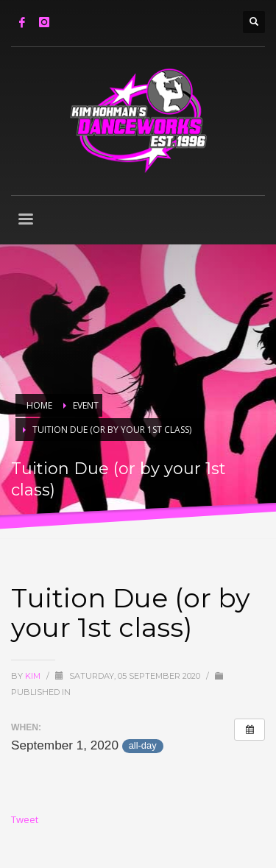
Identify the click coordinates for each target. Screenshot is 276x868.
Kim (34, 676)
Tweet (25, 819)
